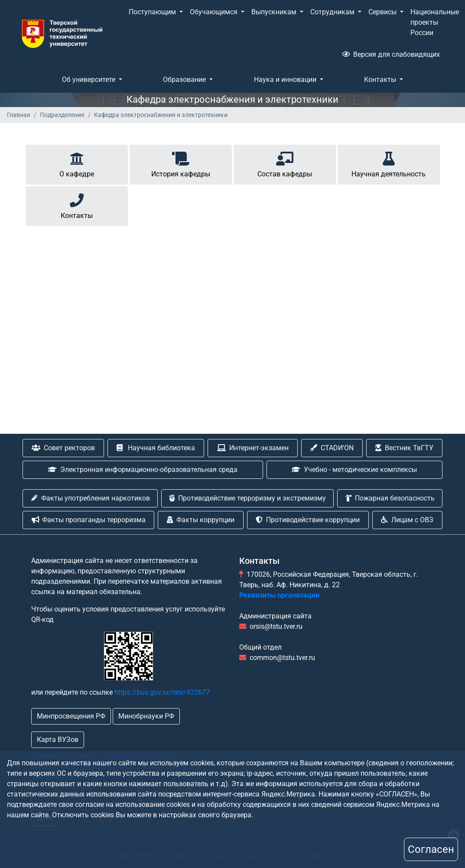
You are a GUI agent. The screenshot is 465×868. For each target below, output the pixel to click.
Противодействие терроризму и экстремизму (248, 498)
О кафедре (77, 163)
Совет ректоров (63, 448)
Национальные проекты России (435, 22)
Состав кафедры (285, 163)
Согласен (431, 849)
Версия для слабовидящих (391, 54)
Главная (19, 115)
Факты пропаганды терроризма (89, 520)
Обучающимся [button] (215, 12)
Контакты (77, 205)
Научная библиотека (156, 448)
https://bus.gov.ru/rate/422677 (162, 692)
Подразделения (62, 115)
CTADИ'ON (332, 448)
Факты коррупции (201, 520)
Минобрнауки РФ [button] (146, 716)
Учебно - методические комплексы (354, 470)
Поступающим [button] (153, 12)
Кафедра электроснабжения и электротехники (161, 115)
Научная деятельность (389, 163)
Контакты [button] (381, 80)
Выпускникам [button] (275, 12)
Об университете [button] (89, 80)
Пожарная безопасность (390, 498)
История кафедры (181, 163)
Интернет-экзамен (253, 448)
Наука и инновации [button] (286, 80)
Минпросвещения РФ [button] (71, 716)
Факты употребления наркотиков (90, 498)
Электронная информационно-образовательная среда (143, 470)
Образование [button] (185, 80)
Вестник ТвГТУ (404, 448)
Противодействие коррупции (308, 520)
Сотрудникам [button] (333, 12)
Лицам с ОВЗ (407, 520)
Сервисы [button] (383, 12)
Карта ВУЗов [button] (58, 740)
